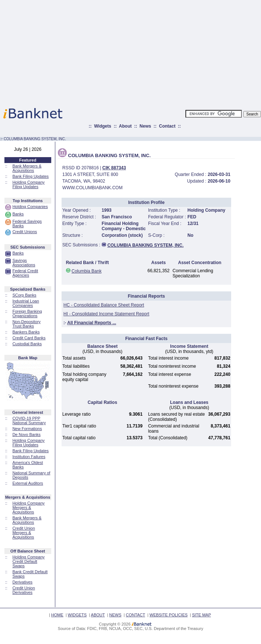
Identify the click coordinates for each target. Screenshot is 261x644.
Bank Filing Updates (31, 176)
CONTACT (135, 615)
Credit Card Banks (29, 338)
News (145, 126)
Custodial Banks (27, 344)
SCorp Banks (25, 295)
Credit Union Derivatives (24, 590)
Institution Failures (29, 457)
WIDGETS (77, 615)
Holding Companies (30, 207)
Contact (167, 126)
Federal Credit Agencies (25, 273)
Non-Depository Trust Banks (27, 324)
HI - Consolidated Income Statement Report (106, 314)
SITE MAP (201, 615)
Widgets (103, 126)
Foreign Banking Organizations (27, 314)
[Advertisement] (163, 52)
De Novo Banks (27, 434)
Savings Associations (24, 263)
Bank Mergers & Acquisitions (27, 168)
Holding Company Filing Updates (29, 184)
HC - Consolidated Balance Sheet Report (104, 305)
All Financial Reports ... (92, 323)
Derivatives (22, 582)
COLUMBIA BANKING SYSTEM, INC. (145, 245)
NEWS (115, 615)
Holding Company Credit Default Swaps (29, 561)
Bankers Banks (26, 332)
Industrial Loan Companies (26, 303)
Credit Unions (25, 232)
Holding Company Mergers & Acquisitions (29, 508)
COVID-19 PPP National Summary (29, 420)
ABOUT (98, 615)
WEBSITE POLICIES (169, 615)
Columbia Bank (86, 271)
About (126, 126)
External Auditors (28, 483)
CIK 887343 (114, 168)
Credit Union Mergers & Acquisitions (24, 533)
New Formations (27, 429)
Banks (18, 214)
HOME (57, 615)
